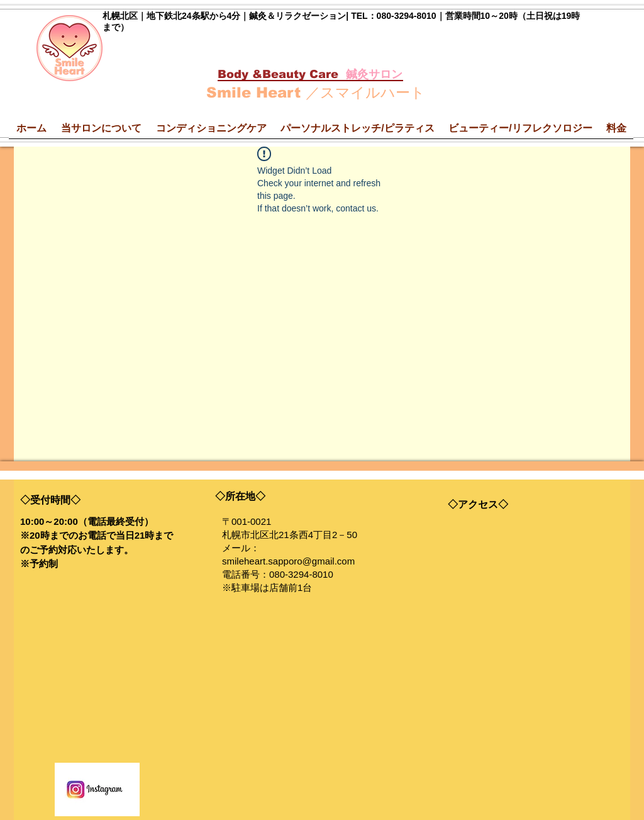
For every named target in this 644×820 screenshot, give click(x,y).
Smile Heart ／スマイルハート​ (316, 93)
